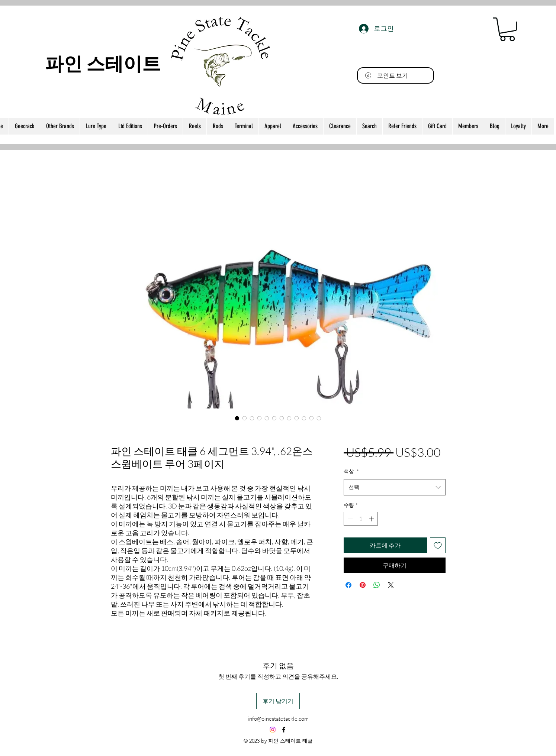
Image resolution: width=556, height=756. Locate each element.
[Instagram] (273, 730)
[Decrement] (349, 519)
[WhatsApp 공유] (377, 585)
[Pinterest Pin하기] (363, 585)
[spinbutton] (361, 519)
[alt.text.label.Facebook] (284, 730)
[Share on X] (391, 585)
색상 (351, 471)
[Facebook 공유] (348, 585)
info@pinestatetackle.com (278, 719)
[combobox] (394, 487)
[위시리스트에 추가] (438, 545)
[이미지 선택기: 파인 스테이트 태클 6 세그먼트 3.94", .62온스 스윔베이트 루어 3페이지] (237, 418)
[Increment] (372, 519)
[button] (507, 29)
